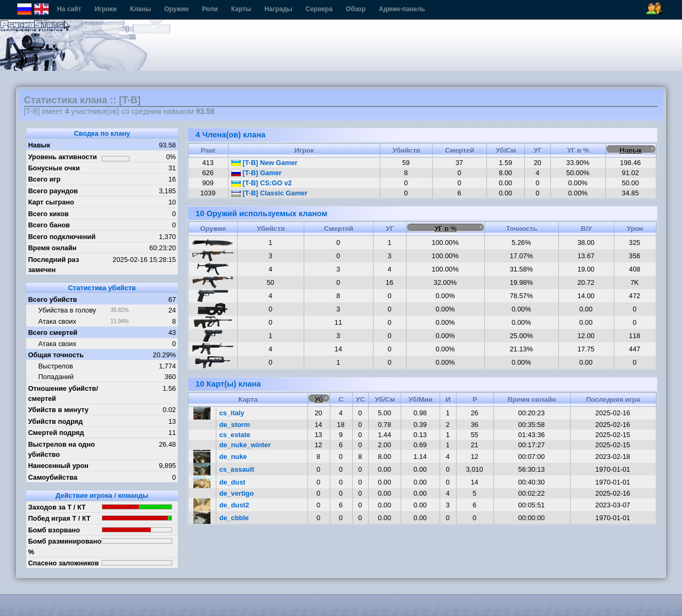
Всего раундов (53, 191)
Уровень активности (63, 157)
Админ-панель (402, 9)
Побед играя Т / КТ (59, 518)
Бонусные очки (54, 168)
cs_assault (237, 469)
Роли (210, 9)
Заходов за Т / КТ (57, 507)
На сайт (69, 9)
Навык (39, 145)
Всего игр (44, 179)
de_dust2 (234, 505)
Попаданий (56, 377)
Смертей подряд (56, 433)
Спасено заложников (64, 563)
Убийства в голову (67, 310)
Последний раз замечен (54, 265)
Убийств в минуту (59, 410)
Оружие (176, 9)
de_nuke (233, 457)
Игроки (105, 9)
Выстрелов (56, 366)
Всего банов (49, 225)
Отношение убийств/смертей (63, 393)
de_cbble (234, 518)
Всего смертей (53, 332)
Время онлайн (52, 248)
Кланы (140, 9)
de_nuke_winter (245, 445)
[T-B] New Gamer (265, 163)
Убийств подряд (56, 421)
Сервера (319, 9)
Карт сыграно (51, 202)
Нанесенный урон (58, 466)
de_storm (235, 425)
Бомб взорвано (54, 530)
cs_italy (232, 413)
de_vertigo (237, 493)
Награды (278, 9)
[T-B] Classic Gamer (269, 193)
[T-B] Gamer (257, 173)
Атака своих (57, 321)
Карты (241, 9)
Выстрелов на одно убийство (62, 449)
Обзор (356, 9)
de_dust (233, 482)
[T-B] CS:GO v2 (262, 183)
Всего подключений (62, 237)
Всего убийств (53, 299)
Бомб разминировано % (65, 546)
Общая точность (56, 355)
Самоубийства (53, 477)
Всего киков (48, 214)
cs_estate (235, 435)
